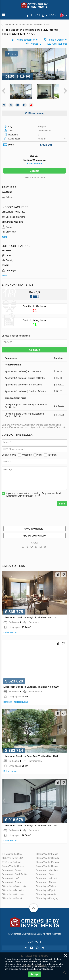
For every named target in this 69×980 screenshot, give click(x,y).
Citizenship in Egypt (45, 890)
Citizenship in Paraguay (47, 898)
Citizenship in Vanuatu (12, 898)
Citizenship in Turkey (46, 886)
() (28, 40)
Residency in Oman (11, 870)
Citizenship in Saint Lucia (14, 886)
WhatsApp (27, 455)
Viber (40, 455)
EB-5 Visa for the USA (12, 858)
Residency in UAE (10, 878)
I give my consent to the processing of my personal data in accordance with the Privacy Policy (34, 495)
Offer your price (60, 44)
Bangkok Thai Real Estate (16, 702)
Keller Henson (34, 164)
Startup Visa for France (47, 854)
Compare (34, 350)
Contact (35, 171)
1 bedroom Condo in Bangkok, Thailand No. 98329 (31, 687)
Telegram (52, 455)
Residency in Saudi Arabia (14, 874)
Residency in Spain (45, 874)
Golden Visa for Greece (13, 866)
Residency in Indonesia (47, 878)
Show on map (36, 113)
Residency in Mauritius (47, 870)
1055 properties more (34, 178)
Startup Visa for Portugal (48, 862)
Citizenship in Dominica (13, 890)
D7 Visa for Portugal (11, 862)
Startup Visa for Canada (47, 858)
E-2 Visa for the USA (12, 854)
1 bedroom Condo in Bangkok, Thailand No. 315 (30, 617)
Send (62, 504)
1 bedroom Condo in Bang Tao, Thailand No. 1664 (31, 756)
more (4, 237)
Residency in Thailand (46, 882)
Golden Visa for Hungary (48, 866)
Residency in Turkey (11, 882)
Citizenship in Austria (46, 894)
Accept (34, 974)
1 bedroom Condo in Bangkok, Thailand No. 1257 (30, 825)
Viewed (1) (36, 44)
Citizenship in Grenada (13, 894)
